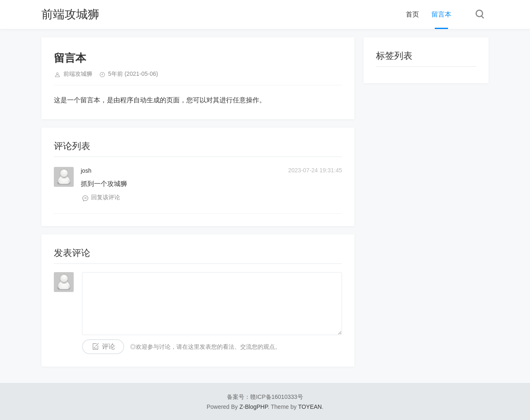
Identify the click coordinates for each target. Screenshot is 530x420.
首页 (412, 14)
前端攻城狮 (70, 14)
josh (86, 171)
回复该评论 (106, 197)
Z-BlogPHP (253, 407)
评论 (108, 346)
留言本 (441, 14)
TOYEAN (310, 407)
